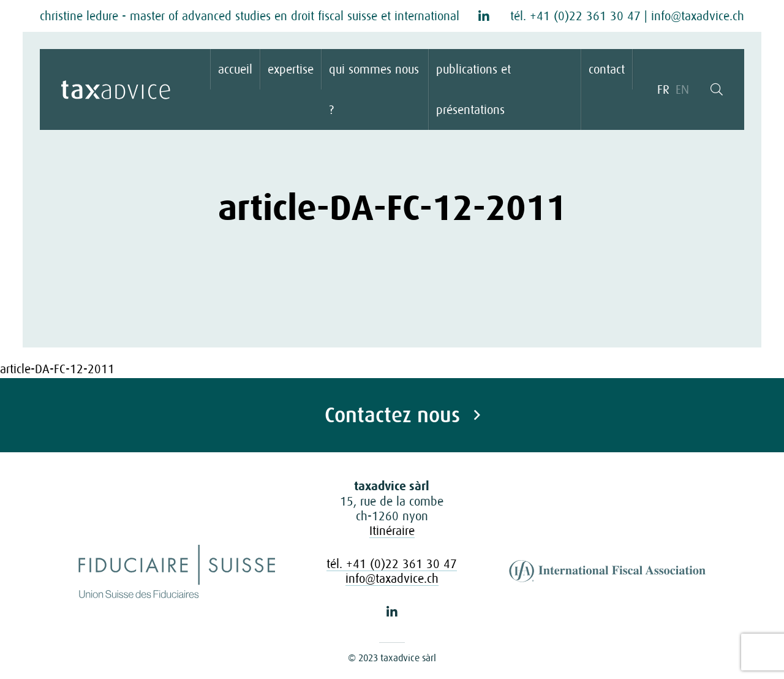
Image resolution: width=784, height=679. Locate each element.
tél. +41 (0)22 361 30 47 (575, 16)
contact (607, 69)
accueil (235, 69)
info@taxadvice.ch (698, 16)
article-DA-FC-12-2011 (57, 369)
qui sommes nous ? (374, 89)
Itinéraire (392, 531)
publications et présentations (473, 89)
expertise (291, 69)
